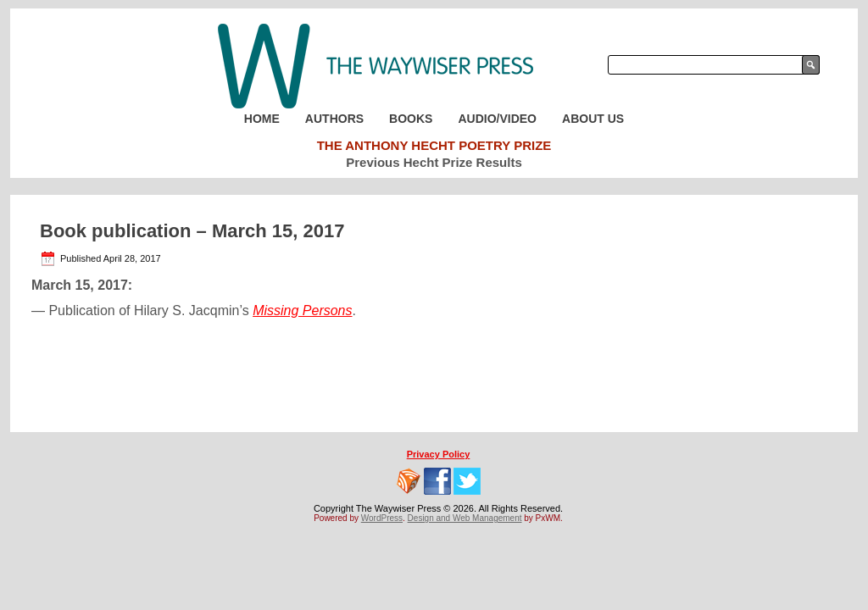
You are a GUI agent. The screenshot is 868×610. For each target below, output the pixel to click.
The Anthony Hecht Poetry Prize (434, 145)
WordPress (382, 518)
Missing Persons (302, 311)
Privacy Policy (439, 454)
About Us (593, 119)
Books (411, 119)
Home (262, 119)
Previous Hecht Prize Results (434, 162)
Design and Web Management (465, 518)
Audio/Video (497, 119)
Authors (334, 119)
